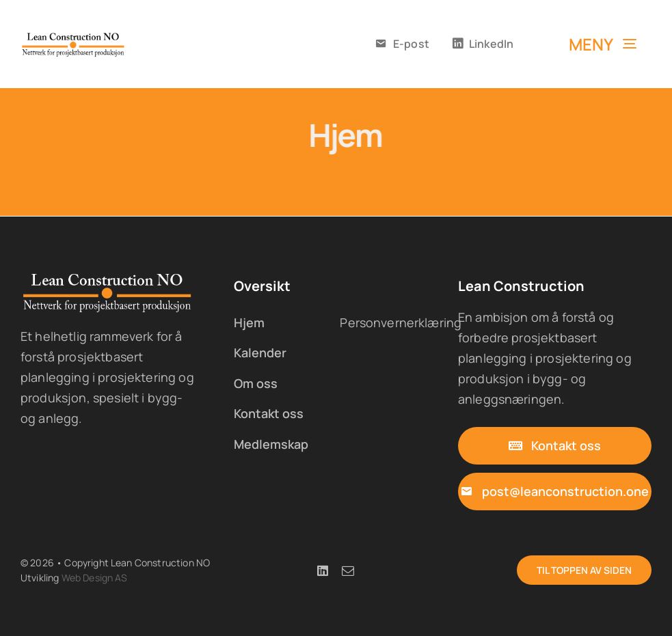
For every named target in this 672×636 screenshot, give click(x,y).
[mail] (348, 570)
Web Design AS (95, 578)
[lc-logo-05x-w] (108, 278)
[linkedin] (323, 570)
